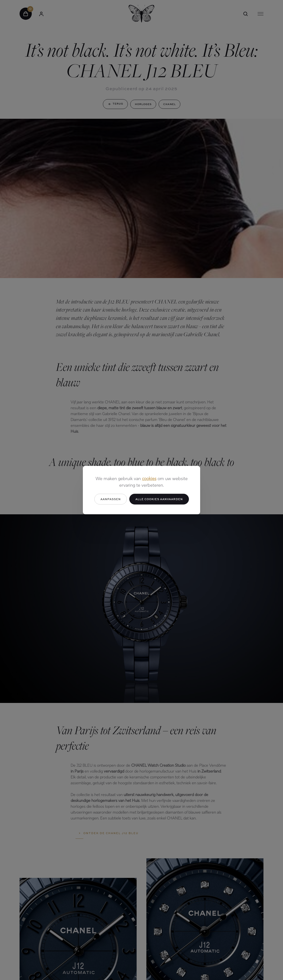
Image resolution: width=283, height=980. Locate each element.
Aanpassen (111, 499)
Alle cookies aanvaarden (159, 499)
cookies (149, 479)
